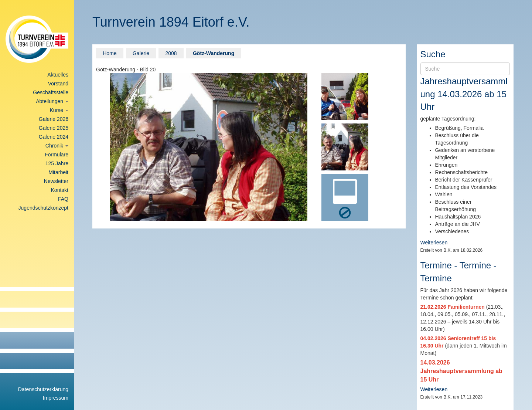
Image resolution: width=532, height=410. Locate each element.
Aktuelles (58, 75)
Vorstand (58, 84)
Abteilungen (52, 101)
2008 (171, 53)
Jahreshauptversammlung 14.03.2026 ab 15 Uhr (464, 94)
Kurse (59, 110)
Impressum (56, 398)
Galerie (141, 53)
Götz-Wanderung (214, 53)
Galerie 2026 (54, 119)
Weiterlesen (434, 243)
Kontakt (60, 190)
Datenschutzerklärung (43, 389)
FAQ (63, 199)
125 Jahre (57, 163)
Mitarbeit (58, 172)
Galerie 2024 (54, 137)
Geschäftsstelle (51, 92)
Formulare (57, 155)
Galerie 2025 (54, 128)
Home (110, 53)
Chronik (57, 146)
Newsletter (56, 181)
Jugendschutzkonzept (43, 208)
